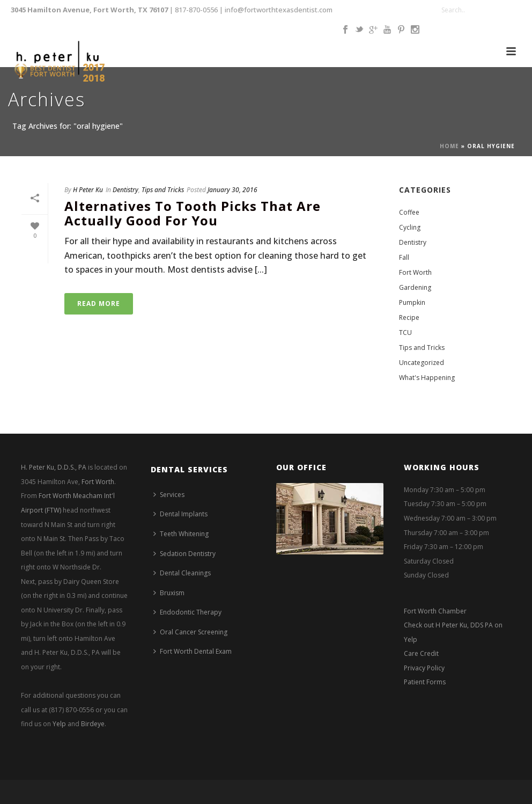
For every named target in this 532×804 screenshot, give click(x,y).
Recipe (409, 317)
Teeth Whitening (181, 534)
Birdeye (93, 724)
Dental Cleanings (182, 573)
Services (169, 495)
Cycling (410, 227)
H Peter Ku (88, 190)
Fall (404, 257)
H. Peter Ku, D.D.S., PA (54, 467)
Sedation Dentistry (184, 554)
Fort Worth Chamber (435, 611)
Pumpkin (412, 302)
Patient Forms (425, 682)
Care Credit (421, 653)
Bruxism (169, 593)
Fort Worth (415, 272)
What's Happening (427, 378)
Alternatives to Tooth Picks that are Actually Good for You (193, 213)
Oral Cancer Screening (190, 632)
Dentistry (125, 190)
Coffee (409, 212)
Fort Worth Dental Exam (193, 651)
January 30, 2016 (232, 190)
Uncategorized (422, 363)
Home (449, 146)
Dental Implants (180, 514)
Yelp (59, 724)
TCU (405, 332)
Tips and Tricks (163, 190)
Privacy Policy (424, 668)
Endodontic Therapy (187, 612)
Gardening (415, 287)
